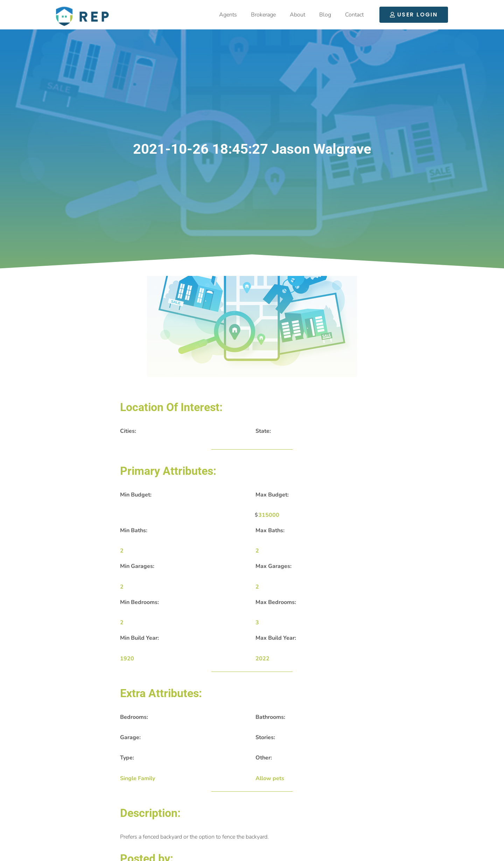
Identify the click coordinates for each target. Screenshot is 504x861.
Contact (354, 15)
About (297, 15)
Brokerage (263, 15)
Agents (228, 15)
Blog (325, 15)
